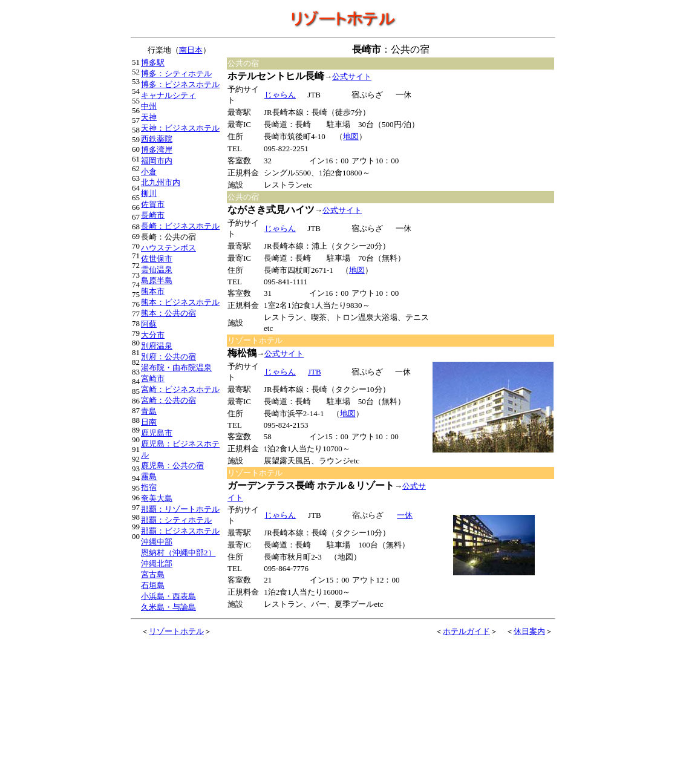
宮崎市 (153, 378)
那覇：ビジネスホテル (180, 531)
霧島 (149, 476)
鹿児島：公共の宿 (172, 465)
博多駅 (153, 63)
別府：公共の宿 (168, 357)
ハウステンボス (168, 248)
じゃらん (280, 95)
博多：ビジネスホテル (180, 84)
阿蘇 (149, 324)
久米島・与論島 (168, 607)
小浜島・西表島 (168, 596)
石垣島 (153, 585)
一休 (404, 515)
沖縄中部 (157, 542)
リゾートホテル (176, 631)
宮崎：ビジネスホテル (180, 389)
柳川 (149, 193)
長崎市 (153, 215)
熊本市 (153, 291)
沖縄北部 (157, 563)
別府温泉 (157, 346)
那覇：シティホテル (176, 520)
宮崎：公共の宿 (168, 400)
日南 (149, 422)
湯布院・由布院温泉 (176, 367)
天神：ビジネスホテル (180, 128)
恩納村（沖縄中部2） (178, 553)
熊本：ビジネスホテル (180, 302)
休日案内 (529, 631)
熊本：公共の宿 (168, 313)
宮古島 (153, 574)
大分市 (153, 335)
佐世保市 (157, 259)
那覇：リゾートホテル (180, 509)
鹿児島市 (157, 433)
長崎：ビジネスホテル (180, 226)
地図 (351, 136)
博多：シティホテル (176, 73)
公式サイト (352, 77)
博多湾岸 (157, 150)
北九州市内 (161, 182)
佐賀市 (153, 204)
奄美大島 (157, 498)
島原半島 (157, 280)
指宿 (149, 487)
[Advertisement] (494, 131)
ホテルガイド (466, 631)
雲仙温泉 (157, 269)
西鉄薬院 (157, 139)
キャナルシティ (168, 95)
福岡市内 (157, 161)
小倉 (149, 171)
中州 (149, 106)
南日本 (191, 50)
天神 (149, 117)
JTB (314, 372)
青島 (149, 411)
